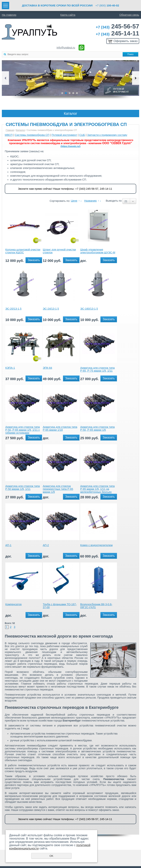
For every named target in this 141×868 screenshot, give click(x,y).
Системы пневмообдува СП (32, 135)
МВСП (9, 135)
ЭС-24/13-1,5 (51, 309)
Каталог (20, 130)
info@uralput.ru (66, 48)
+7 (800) (107, 5)
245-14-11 (117, 33)
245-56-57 (117, 26)
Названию (90, 201)
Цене (74, 201)
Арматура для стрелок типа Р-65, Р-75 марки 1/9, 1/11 (97, 369)
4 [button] (73, 93)
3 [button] (70, 93)
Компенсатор (13, 604)
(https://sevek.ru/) (70, 146)
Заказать (34, 260)
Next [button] (136, 78)
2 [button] (66, 93)
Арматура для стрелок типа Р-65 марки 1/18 (60, 428)
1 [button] (62, 93)
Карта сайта (68, 15)
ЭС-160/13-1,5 (89, 309)
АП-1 (8, 545)
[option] (70, 78)
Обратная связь (129, 15)
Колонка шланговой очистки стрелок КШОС (23, 251)
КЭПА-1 (10, 368)
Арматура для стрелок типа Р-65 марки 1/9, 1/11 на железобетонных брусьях (97, 489)
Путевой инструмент (64, 135)
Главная (10, 130)
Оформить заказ (125, 41)
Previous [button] (5, 78)
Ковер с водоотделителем (96, 545)
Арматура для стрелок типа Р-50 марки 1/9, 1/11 (23, 488)
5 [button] (77, 93)
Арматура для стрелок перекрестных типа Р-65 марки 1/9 (58, 489)
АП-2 (46, 545)
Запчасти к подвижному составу (107, 135)
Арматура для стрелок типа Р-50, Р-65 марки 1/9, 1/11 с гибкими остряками (23, 430)
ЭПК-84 (47, 368)
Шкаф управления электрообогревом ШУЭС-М (98, 251)
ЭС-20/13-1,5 (13, 309)
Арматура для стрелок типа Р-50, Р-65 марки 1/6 (97, 428)
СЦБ (82, 135)
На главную (9, 15)
